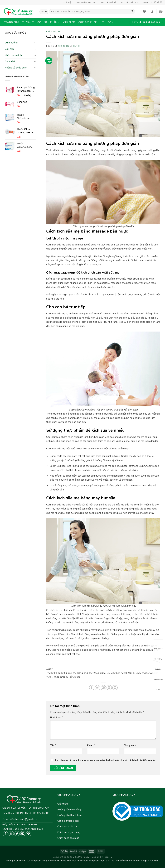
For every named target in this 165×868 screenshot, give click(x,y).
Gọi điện (158, 666)
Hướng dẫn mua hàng (69, 810)
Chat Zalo (158, 656)
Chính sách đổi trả (108, 2)
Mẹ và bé (10, 61)
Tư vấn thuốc (32, 22)
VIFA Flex (69, 22)
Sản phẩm (52, 22)
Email (91, 745)
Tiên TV (77, 46)
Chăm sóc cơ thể (14, 55)
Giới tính (9, 49)
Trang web (130, 745)
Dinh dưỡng (11, 43)
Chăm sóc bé (53, 32)
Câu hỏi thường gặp (68, 821)
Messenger (158, 677)
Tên (53, 745)
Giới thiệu (68, 2)
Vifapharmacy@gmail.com (24, 819)
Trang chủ (12, 22)
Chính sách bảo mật (129, 2)
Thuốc (108, 22)
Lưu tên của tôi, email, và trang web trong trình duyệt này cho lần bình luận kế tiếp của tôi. (106, 760)
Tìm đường (158, 646)
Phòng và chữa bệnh (16, 68)
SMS (158, 687)
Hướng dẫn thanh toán (86, 2)
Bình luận (57, 717)
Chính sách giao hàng (69, 832)
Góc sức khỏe (89, 22)
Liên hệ (145, 2)
